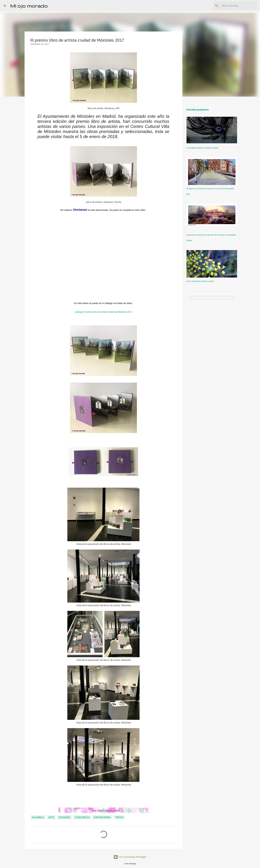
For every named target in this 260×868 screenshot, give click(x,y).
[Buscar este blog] (238, 6)
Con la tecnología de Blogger (130, 857)
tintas (119, 817)
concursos (82, 817)
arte (51, 817)
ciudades (64, 817)
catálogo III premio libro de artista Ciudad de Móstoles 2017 (103, 312)
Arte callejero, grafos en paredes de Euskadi (202, 148)
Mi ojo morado (29, 6)
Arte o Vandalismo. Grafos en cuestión (200, 281)
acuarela (38, 817)
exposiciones (102, 817)
